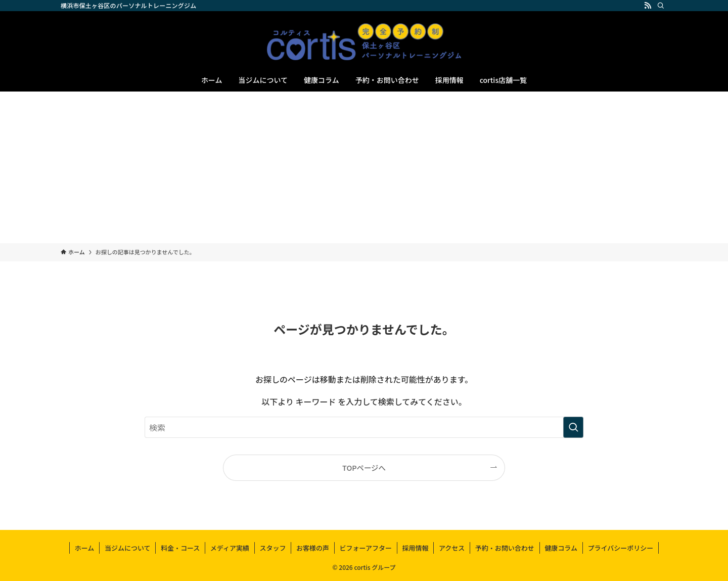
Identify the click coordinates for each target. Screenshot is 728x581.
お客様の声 (313, 548)
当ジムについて (128, 548)
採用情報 (415, 548)
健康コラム (561, 548)
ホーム (85, 548)
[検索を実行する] (573, 427)
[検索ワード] (364, 427)
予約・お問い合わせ (505, 548)
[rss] (648, 6)
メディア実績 (230, 548)
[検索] (661, 6)
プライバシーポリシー (620, 548)
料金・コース (180, 548)
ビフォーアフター (365, 548)
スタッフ (272, 548)
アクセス (452, 548)
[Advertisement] (364, 167)
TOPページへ (364, 467)
